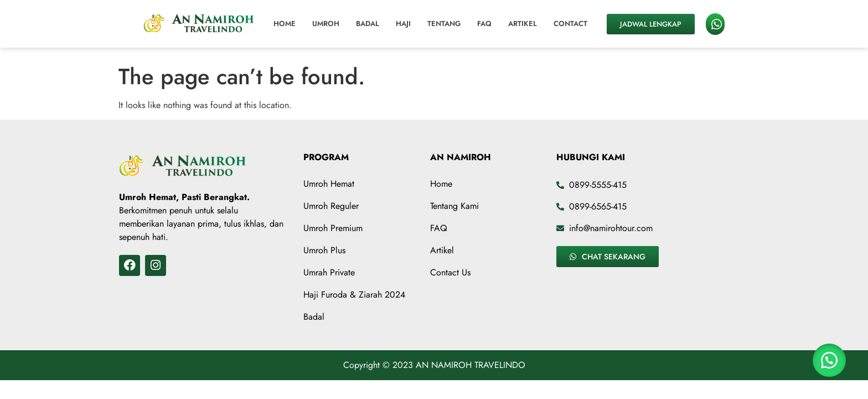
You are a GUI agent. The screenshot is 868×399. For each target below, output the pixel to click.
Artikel (523, 24)
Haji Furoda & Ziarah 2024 (354, 295)
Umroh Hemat (329, 184)
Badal (368, 24)
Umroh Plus (324, 250)
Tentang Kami (454, 206)
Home (285, 24)
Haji (403, 24)
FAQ (484, 24)
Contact (570, 24)
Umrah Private (329, 272)
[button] (829, 360)
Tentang (444, 24)
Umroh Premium (333, 228)
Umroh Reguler (331, 206)
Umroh (326, 24)
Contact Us (450, 272)
